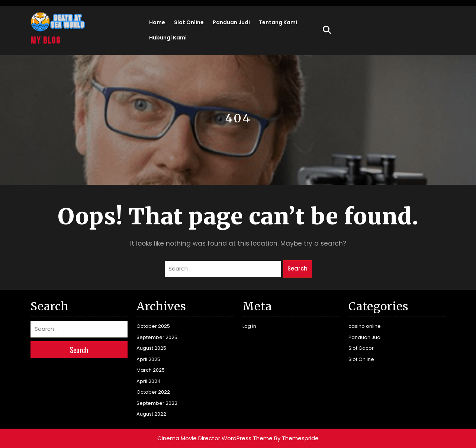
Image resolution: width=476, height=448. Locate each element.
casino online (365, 326)
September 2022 (157, 403)
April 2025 (148, 359)
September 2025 (157, 337)
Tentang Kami (278, 22)
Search (297, 268)
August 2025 (151, 348)
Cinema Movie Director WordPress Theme (215, 438)
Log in (249, 326)
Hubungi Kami (168, 38)
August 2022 (151, 414)
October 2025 (153, 326)
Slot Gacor (361, 348)
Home (157, 22)
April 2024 (149, 381)
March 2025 (151, 370)
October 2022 (153, 392)
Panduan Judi (231, 22)
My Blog (46, 41)
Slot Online (189, 22)
